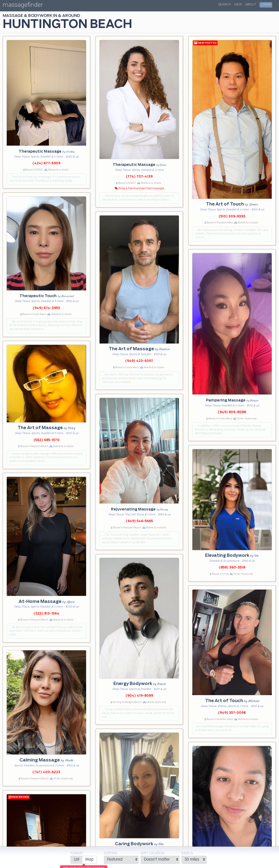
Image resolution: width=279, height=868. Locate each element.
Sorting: (111, 853)
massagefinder (23, 6)
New (238, 5)
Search (225, 5)
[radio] (76, 860)
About (251, 5)
